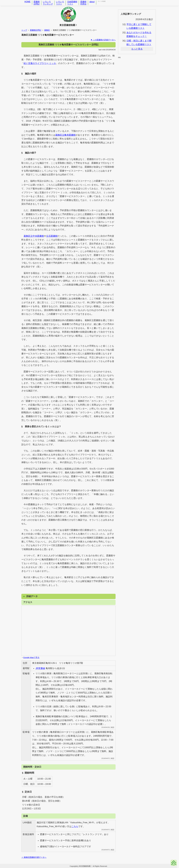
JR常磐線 (40, 668)
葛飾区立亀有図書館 (65, 135)
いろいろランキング (48, 3)
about (92, 2)
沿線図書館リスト (72, 3)
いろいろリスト (60, 3)
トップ (24, 30)
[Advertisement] (137, 65)
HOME (28, 2)
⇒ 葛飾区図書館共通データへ (34, 857)
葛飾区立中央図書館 (34, 236)
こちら (75, 826)
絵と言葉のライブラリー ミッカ (40, 63)
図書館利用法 (83, 3)
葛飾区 (47, 30)
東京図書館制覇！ (68, 25)
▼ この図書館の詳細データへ (103, 40)
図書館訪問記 (37, 3)
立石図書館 (52, 236)
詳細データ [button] (30, 596)
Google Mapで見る (31, 657)
